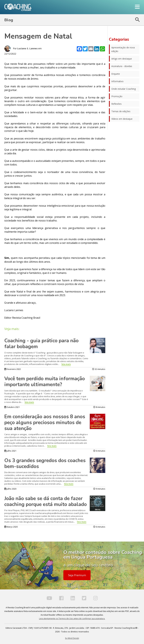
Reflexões (116, 104)
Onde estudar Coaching (124, 89)
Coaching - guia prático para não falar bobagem (41, 344)
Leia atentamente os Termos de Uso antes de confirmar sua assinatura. (72, 619)
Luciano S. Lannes (27, 48)
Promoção (117, 96)
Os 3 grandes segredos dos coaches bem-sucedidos (45, 463)
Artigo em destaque (122, 59)
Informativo (117, 81)
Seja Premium (77, 575)
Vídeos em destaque (122, 119)
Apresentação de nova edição (123, 49)
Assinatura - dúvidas (122, 66)
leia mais (66, 364)
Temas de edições (121, 111)
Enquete (116, 74)
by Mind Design (72, 638)
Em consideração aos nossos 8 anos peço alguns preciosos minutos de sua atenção (45, 423)
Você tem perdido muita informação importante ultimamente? (45, 382)
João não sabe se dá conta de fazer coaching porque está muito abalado (46, 501)
